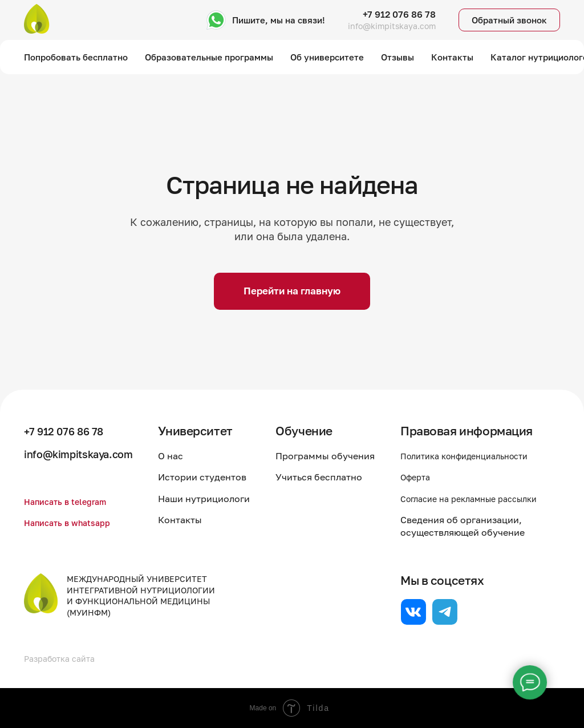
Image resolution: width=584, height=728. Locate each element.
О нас (183, 456)
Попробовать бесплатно (76, 57)
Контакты (452, 57)
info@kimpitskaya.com (392, 26)
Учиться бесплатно (325, 477)
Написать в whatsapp (72, 523)
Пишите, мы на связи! (279, 20)
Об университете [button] (327, 57)
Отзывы (398, 57)
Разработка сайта (64, 658)
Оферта (417, 477)
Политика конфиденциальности (473, 456)
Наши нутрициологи (216, 499)
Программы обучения (331, 456)
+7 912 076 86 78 (399, 14)
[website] (413, 612)
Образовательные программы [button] (209, 57)
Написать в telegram (70, 501)
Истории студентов (215, 477)
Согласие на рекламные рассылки (477, 499)
